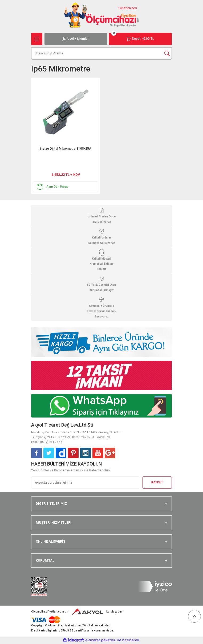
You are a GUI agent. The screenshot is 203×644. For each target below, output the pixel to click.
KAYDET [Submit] (157, 482)
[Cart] (140, 39)
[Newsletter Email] (85, 483)
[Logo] (101, 15)
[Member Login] (76, 39)
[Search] (101, 53)
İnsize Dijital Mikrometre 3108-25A (66, 149)
